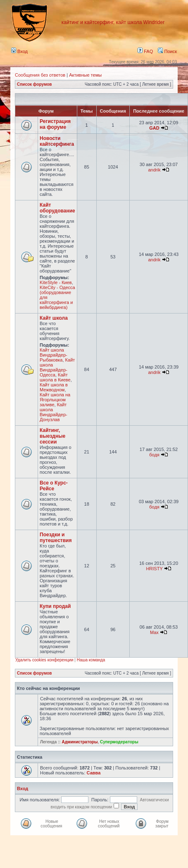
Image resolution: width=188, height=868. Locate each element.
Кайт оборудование (57, 208)
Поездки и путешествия (56, 538)
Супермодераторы (119, 742)
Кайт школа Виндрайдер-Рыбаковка (54, 355)
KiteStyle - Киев (56, 282)
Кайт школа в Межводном (54, 387)
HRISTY (154, 569)
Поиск (167, 51)
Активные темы (85, 75)
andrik (155, 170)
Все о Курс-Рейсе (54, 486)
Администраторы (80, 742)
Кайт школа (54, 318)
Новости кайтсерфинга (57, 141)
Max (154, 632)
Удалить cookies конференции (44, 660)
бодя (154, 455)
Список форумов (35, 84)
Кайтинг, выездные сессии (52, 436)
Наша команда (91, 660)
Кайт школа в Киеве (55, 377)
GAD (154, 128)
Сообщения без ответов (40, 75)
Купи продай (55, 606)
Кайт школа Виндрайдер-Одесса (57, 367)
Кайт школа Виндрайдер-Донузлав (54, 412)
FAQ (145, 51)
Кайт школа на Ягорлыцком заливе (55, 400)
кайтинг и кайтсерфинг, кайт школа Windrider (113, 22)
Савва (94, 773)
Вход (19, 51)
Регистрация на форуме (55, 124)
